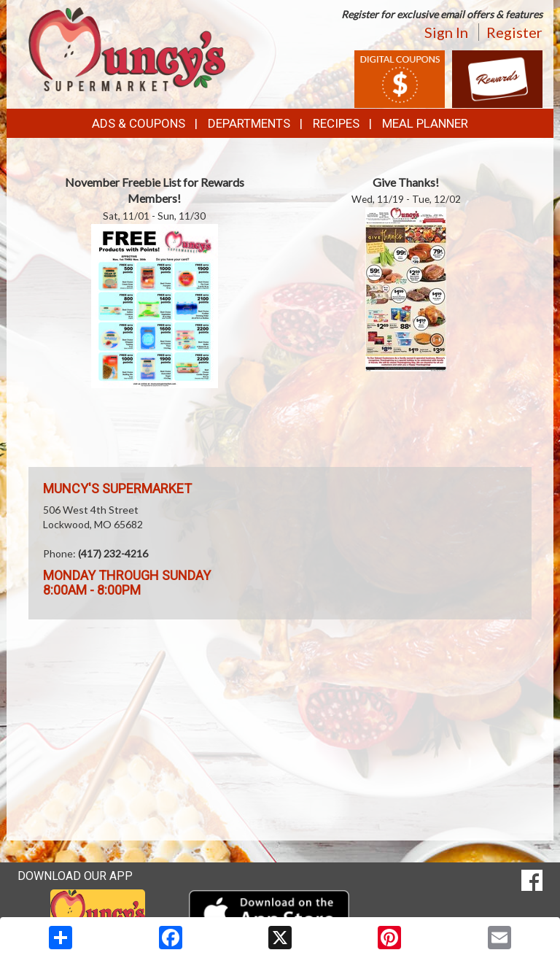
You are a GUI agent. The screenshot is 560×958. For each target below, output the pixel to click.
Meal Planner (425, 123)
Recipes (336, 123)
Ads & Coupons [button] (139, 123)
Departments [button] (249, 123)
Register (514, 32)
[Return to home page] (127, 48)
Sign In (446, 32)
